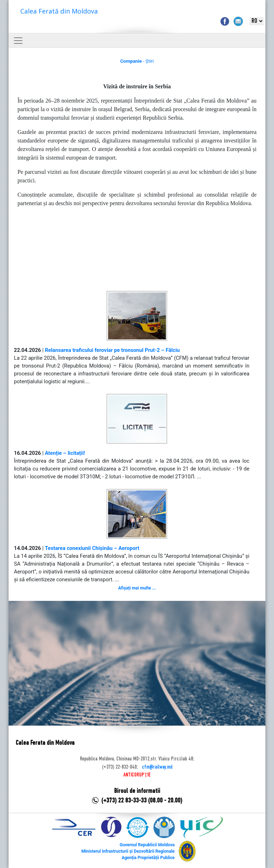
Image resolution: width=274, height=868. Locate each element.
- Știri (137, 61)
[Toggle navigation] (18, 41)
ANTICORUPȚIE (137, 775)
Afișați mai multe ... (137, 588)
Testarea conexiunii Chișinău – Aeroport (92, 548)
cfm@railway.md (157, 767)
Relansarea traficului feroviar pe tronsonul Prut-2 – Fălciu (112, 350)
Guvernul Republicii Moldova (147, 845)
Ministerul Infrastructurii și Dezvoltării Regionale (128, 851)
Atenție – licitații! (65, 453)
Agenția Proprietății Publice (148, 858)
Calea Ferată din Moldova (59, 11)
